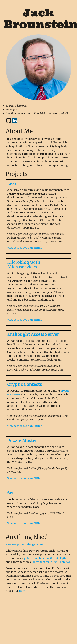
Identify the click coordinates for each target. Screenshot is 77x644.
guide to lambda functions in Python (47, 558)
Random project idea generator (25, 544)
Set (11, 493)
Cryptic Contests (25, 384)
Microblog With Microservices (24, 265)
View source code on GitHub (25, 248)
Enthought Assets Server (33, 334)
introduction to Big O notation (52, 562)
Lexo (12, 183)
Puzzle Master (22, 440)
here (22, 591)
